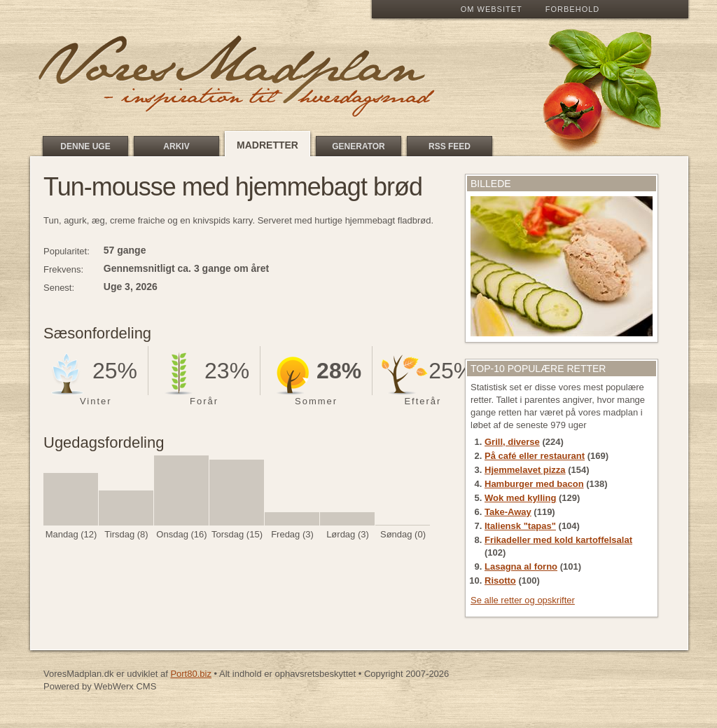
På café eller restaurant (535, 456)
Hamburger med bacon (534, 484)
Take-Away (508, 512)
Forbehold (572, 9)
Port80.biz (191, 674)
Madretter (267, 145)
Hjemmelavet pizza (525, 470)
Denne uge (85, 146)
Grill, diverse (512, 442)
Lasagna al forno (521, 566)
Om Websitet (492, 9)
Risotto (500, 581)
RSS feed (450, 146)
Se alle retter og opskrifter (523, 600)
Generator (358, 146)
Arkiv (176, 146)
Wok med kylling (520, 498)
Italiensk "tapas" (520, 526)
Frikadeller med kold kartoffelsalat (558, 540)
